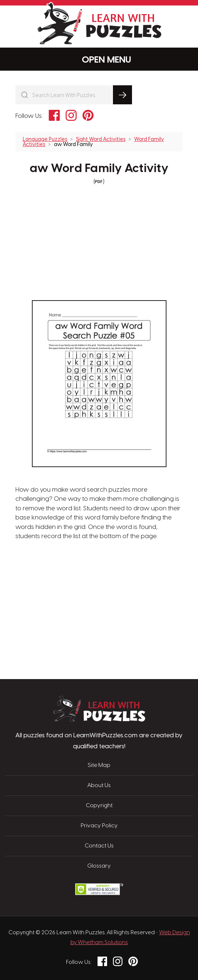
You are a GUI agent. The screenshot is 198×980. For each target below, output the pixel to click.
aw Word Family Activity (99, 169)
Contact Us (99, 846)
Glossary (99, 866)
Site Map (99, 765)
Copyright (99, 806)
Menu (99, 59)
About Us (99, 786)
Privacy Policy (99, 826)
